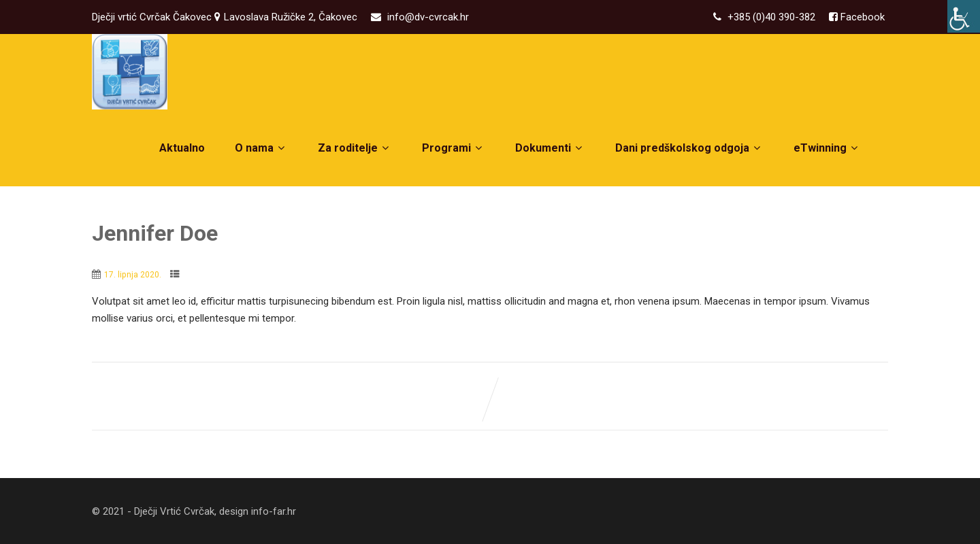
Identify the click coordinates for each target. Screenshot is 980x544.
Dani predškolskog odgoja (689, 148)
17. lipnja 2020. (133, 275)
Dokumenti (550, 148)
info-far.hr (274, 511)
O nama (261, 148)
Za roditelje (355, 148)
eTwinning (827, 148)
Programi (454, 148)
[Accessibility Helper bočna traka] (964, 16)
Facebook (861, 17)
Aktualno (182, 148)
